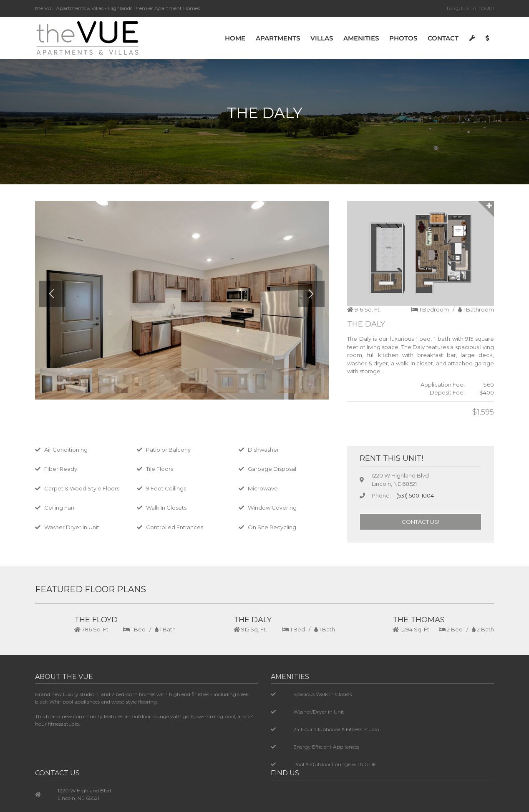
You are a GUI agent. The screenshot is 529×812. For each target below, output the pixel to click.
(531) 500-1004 (415, 495)
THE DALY (253, 620)
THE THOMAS (419, 620)
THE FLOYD (96, 620)
